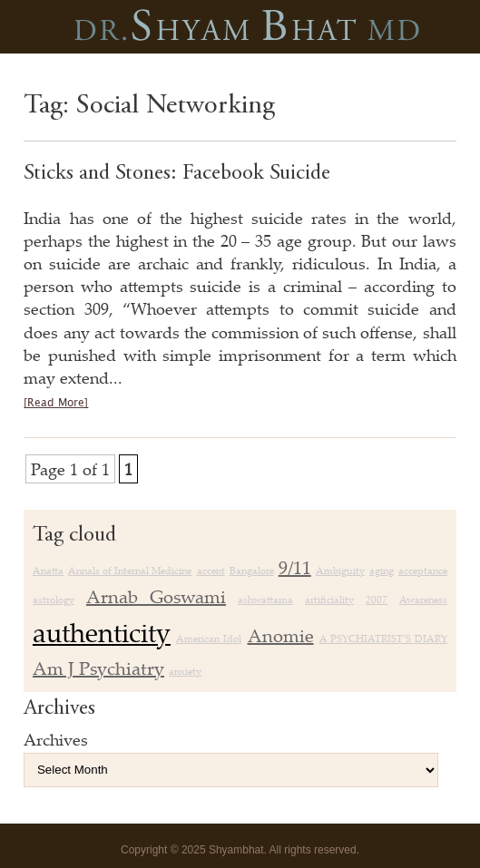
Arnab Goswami (156, 596)
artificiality (329, 600)
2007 (377, 600)
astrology (54, 600)
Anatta (48, 571)
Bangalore (252, 571)
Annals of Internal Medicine (130, 571)
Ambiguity (340, 571)
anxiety (185, 671)
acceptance (423, 571)
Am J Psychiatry (98, 668)
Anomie (281, 635)
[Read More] (56, 403)
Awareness (423, 600)
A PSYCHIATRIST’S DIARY (383, 639)
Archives (56, 739)
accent (211, 571)
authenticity (102, 632)
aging (382, 571)
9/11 (295, 567)
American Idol (209, 639)
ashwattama (265, 600)
